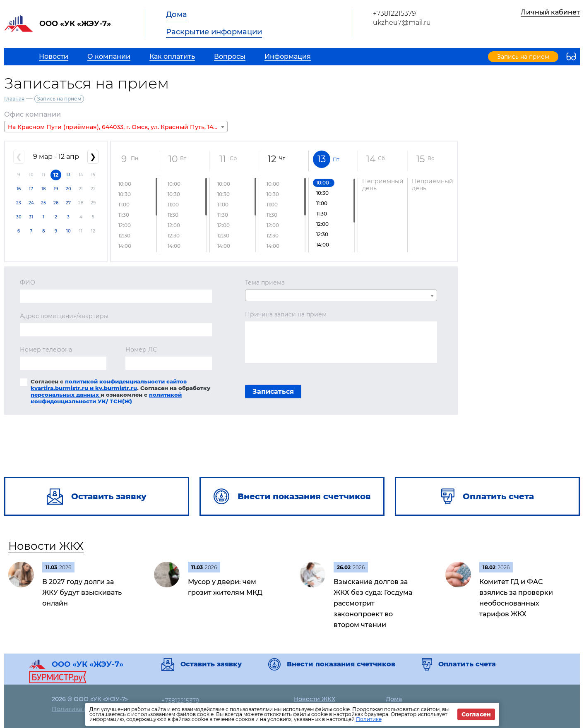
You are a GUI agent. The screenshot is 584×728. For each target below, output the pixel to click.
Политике (369, 719)
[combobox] (116, 127)
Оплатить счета (467, 664)
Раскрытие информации (214, 32)
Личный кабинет (550, 12)
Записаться (273, 392)
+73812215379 (394, 13)
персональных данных (66, 395)
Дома (177, 14)
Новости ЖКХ (46, 546)
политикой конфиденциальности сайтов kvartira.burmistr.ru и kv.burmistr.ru (109, 385)
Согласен (476, 714)
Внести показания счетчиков (341, 664)
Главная (14, 99)
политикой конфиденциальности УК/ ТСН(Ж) (106, 398)
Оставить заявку (211, 664)
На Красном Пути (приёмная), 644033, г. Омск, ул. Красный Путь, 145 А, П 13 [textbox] (118, 127)
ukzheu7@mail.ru (402, 23)
